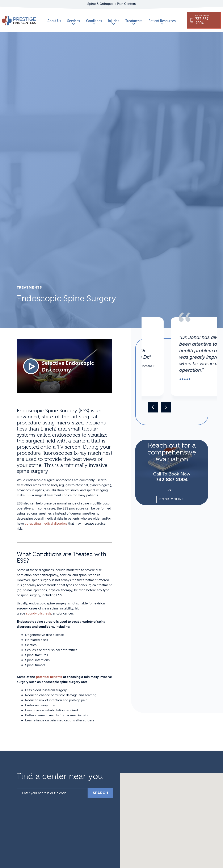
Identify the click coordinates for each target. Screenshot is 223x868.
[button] (153, 407)
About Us (54, 21)
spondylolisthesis (39, 613)
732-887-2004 (172, 479)
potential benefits (49, 677)
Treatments (134, 21)
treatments (30, 287)
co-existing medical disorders (46, 523)
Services (73, 21)
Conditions (94, 21)
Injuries (114, 21)
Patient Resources (162, 21)
